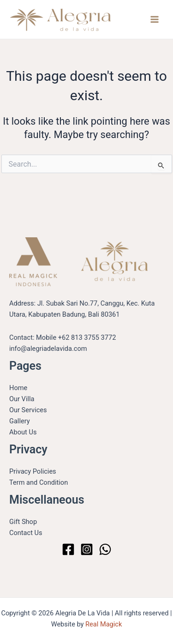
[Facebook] (68, 549)
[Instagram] (87, 549)
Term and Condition (39, 482)
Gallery (20, 421)
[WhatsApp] (105, 549)
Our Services (28, 410)
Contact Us (26, 533)
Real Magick (104, 624)
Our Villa (22, 399)
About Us (23, 432)
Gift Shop (23, 522)
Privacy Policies (33, 471)
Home (18, 388)
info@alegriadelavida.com (48, 349)
